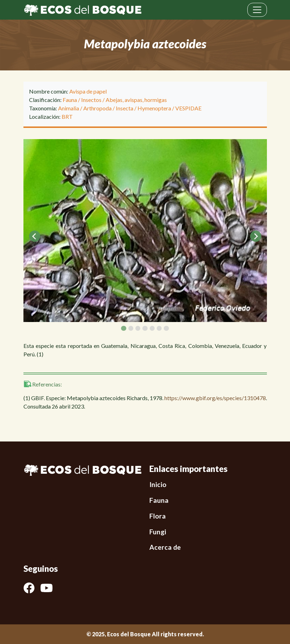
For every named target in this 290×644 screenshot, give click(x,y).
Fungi (158, 532)
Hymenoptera (154, 108)
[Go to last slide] (35, 236)
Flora (158, 516)
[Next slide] (256, 236)
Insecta (125, 108)
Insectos (91, 100)
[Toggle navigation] (257, 10)
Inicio (158, 484)
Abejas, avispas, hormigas (136, 100)
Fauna (70, 100)
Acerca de (165, 547)
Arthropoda (97, 108)
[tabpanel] (145, 231)
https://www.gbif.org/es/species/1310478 (215, 398)
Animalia (69, 108)
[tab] (123, 328)
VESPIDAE (188, 108)
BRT (67, 117)
